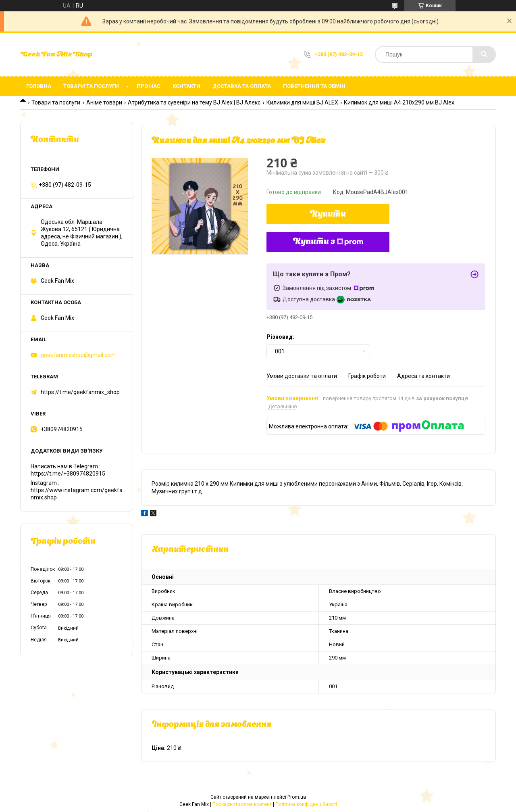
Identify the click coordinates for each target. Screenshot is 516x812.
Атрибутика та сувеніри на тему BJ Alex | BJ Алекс (194, 102)
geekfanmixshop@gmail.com (78, 355)
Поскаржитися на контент (242, 804)
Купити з (328, 242)
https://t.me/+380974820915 (68, 474)
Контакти (186, 86)
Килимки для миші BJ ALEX (302, 102)
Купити (328, 215)
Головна (39, 86)
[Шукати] (484, 54)
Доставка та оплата (242, 86)
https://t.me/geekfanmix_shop (80, 392)
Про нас (149, 86)
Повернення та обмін (314, 86)
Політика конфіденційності (306, 804)
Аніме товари (104, 102)
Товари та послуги (91, 86)
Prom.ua (297, 797)
